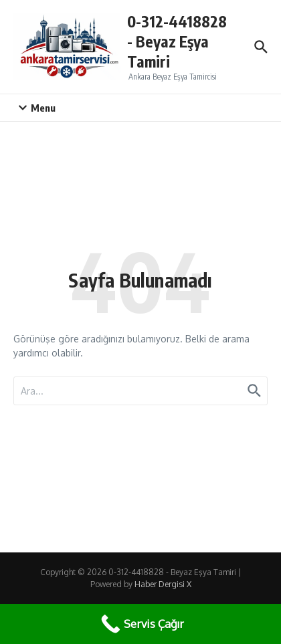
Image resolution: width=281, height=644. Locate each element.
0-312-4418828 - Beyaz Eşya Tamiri (177, 41)
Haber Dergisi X (163, 584)
